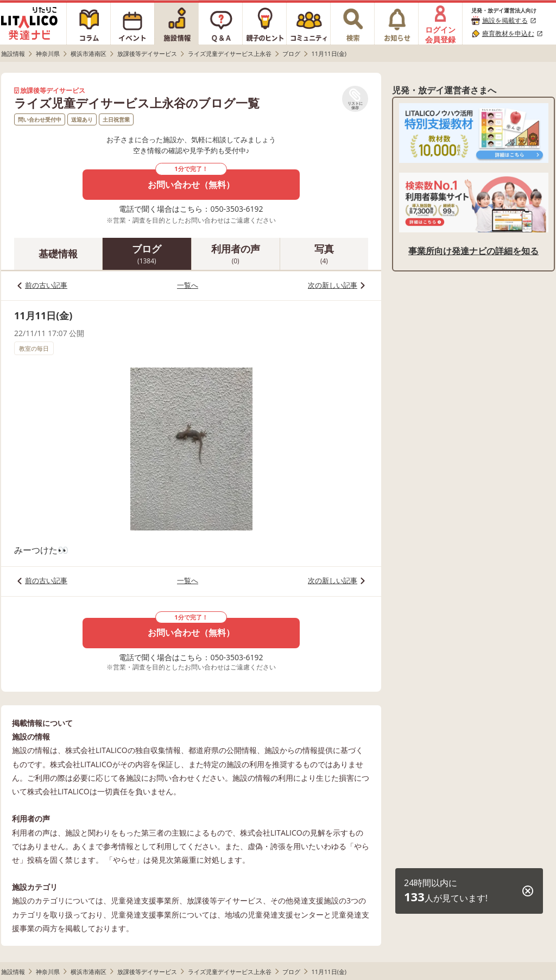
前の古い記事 (46, 285)
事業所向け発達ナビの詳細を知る (473, 251)
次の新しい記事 (333, 285)
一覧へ (188, 285)
